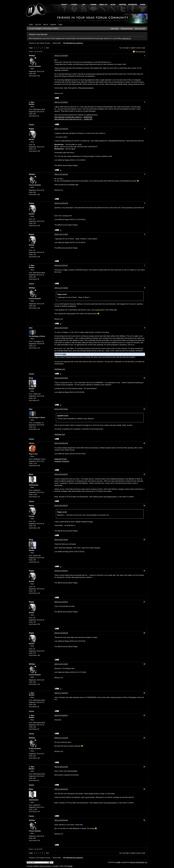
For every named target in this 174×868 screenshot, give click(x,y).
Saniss (32, 443)
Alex (31, 328)
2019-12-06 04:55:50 (61, 378)
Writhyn (32, 56)
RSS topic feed (140, 52)
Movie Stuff (57, 43)
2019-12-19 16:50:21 (61, 715)
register (133, 48)
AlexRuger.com (60, 369)
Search (46, 24)
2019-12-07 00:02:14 (61, 571)
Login (60, 24)
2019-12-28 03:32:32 (61, 789)
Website (31, 125)
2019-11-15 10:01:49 (61, 129)
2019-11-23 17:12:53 (61, 234)
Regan (31, 129)
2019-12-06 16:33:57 (61, 474)
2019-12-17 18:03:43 (61, 693)
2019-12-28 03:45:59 (61, 820)
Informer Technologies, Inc (139, 862)
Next (47, 48)
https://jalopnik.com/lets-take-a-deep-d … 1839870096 (73, 117)
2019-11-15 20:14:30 (61, 203)
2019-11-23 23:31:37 (61, 265)
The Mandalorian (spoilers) (73, 43)
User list (38, 24)
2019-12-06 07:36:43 (61, 409)
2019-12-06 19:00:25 (61, 506)
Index (31, 24)
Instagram (58, 461)
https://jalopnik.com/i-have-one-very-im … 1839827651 (73, 119)
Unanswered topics (127, 28)
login (127, 48)
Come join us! (126, 38)
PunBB (118, 862)
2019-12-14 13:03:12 (61, 602)
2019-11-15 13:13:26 (61, 174)
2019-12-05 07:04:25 (61, 328)
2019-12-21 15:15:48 (61, 738)
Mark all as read (140, 28)
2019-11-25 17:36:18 (61, 288)
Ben (33, 102)
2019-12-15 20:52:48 (61, 633)
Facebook (66, 461)
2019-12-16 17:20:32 (61, 664)
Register (53, 24)
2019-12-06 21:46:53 (61, 540)
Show (64, 354)
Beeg (31, 378)
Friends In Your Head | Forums (40, 43)
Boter (31, 474)
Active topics (115, 28)
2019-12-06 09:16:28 (61, 443)
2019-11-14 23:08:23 (61, 102)
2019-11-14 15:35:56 (61, 56)
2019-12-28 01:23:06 (61, 767)
